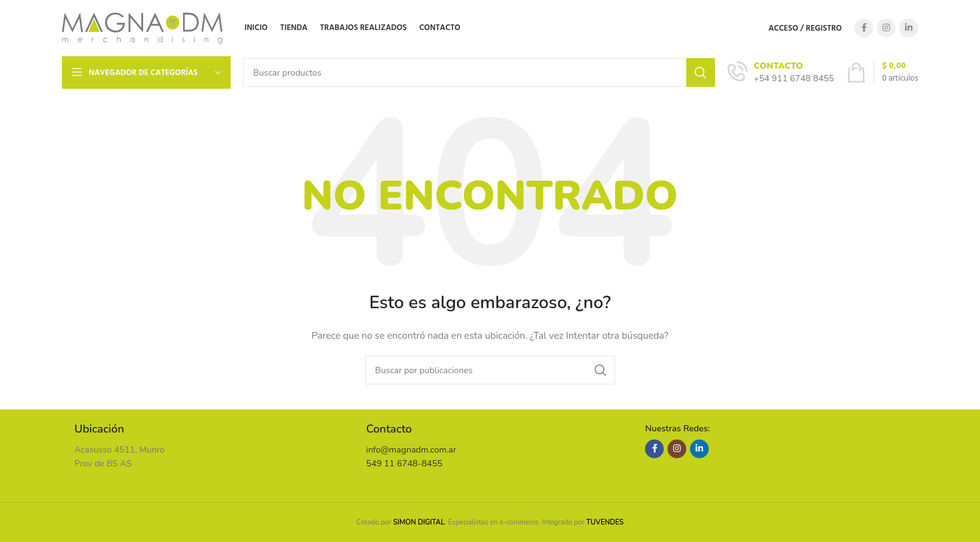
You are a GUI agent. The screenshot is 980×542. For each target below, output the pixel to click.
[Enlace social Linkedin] (909, 28)
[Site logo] (142, 27)
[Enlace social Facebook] (864, 28)
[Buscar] (479, 73)
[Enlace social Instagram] (886, 28)
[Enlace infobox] (781, 73)
